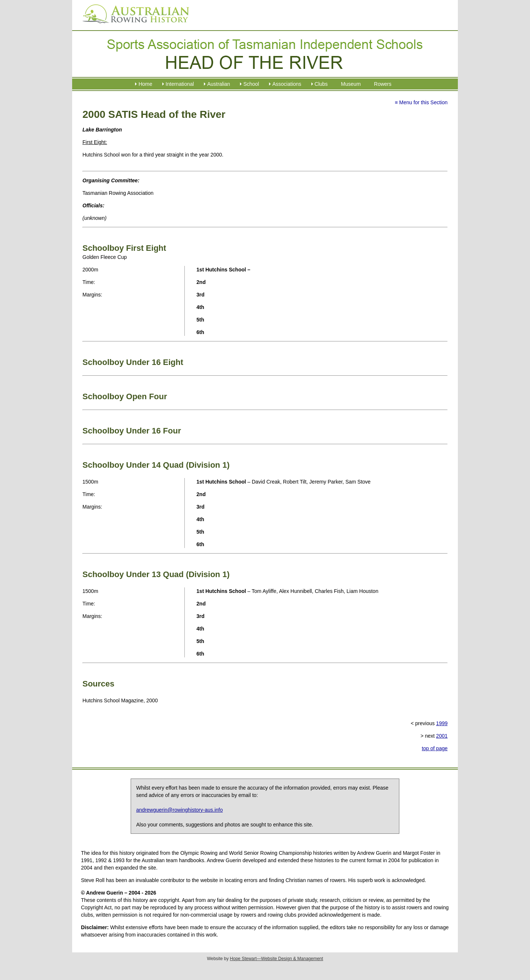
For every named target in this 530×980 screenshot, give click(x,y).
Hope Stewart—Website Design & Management (277, 959)
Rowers (383, 84)
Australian (219, 84)
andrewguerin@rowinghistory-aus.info (179, 810)
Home (145, 84)
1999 (442, 723)
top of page (435, 748)
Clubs (321, 84)
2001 (442, 736)
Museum (351, 84)
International (180, 84)
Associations (287, 84)
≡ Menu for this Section (421, 102)
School (251, 84)
